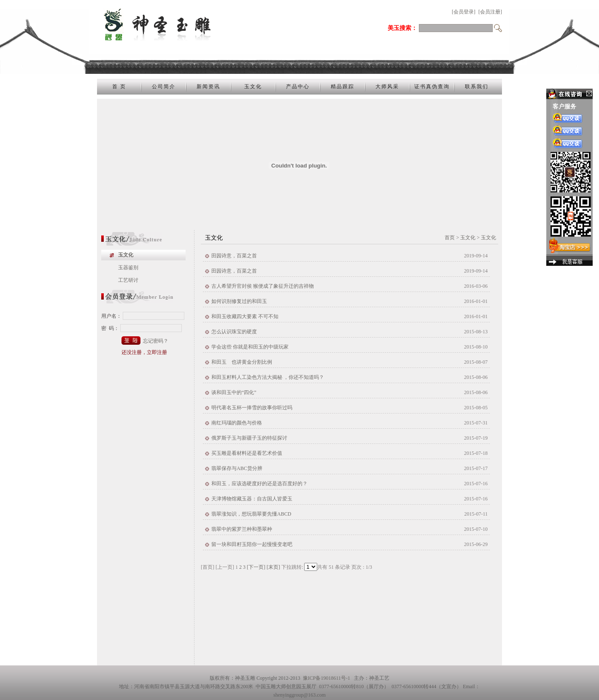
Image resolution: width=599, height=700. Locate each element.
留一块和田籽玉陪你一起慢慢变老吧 (252, 544)
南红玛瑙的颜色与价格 (237, 423)
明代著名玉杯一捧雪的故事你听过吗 (252, 408)
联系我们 (477, 86)
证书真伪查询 (432, 86)
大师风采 (387, 86)
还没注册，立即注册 (144, 352)
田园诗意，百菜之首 (234, 256)
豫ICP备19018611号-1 (326, 678)
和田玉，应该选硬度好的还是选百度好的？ (259, 484)
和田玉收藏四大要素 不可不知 (245, 316)
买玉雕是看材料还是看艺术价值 (247, 453)
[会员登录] (464, 12)
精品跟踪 (343, 86)
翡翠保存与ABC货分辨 (237, 468)
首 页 (119, 86)
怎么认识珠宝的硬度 (234, 332)
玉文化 (253, 86)
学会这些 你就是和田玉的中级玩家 (250, 347)
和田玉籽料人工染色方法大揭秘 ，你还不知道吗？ (268, 377)
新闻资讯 (208, 86)
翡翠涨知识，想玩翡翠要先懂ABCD (251, 514)
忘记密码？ (156, 341)
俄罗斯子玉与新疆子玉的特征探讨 (249, 438)
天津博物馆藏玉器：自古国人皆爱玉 (252, 499)
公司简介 (164, 86)
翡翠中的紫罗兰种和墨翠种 (242, 529)
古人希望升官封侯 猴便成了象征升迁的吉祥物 (263, 286)
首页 (450, 238)
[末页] (273, 567)
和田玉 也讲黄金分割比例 (242, 362)
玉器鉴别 (128, 268)
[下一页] (256, 567)
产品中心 (298, 86)
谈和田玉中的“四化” (234, 392)
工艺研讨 (128, 280)
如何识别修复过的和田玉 (239, 301)
